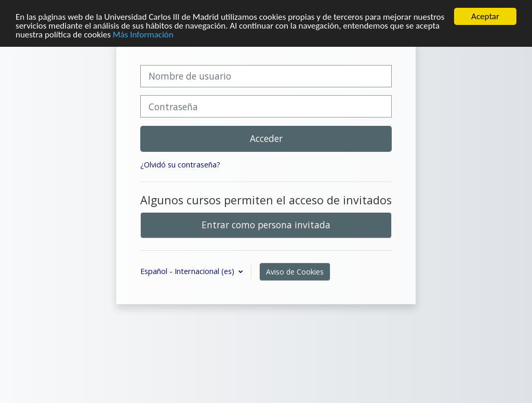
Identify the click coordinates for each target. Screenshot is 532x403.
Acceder (266, 138)
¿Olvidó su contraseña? (180, 165)
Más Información (143, 35)
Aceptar (485, 16)
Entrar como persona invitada (266, 225)
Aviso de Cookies (295, 272)
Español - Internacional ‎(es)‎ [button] (188, 271)
